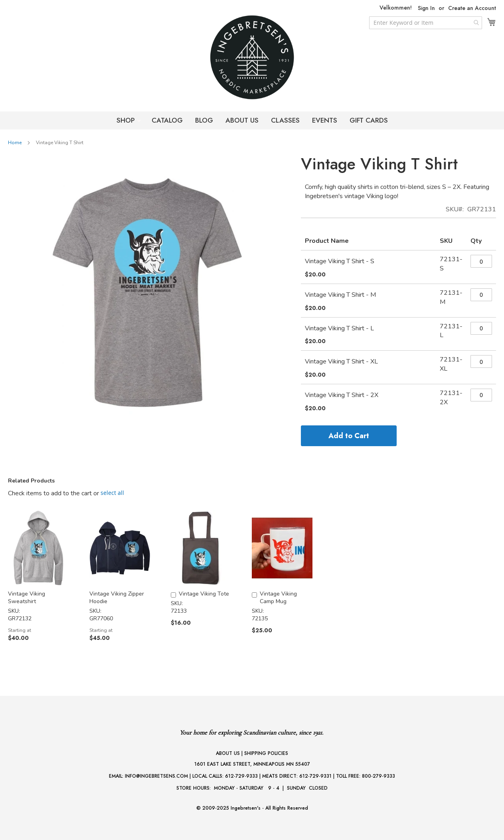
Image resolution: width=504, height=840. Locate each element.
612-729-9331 (315, 776)
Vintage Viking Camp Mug (278, 598)
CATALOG (167, 120)
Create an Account (472, 8)
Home (15, 143)
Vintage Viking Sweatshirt (27, 598)
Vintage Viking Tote (204, 594)
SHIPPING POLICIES (266, 753)
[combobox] (426, 23)
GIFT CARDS (369, 120)
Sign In (426, 8)
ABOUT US (242, 120)
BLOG (204, 120)
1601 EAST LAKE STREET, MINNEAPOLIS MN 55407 (252, 764)
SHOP (127, 120)
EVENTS (325, 120)
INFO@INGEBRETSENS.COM (156, 776)
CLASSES (285, 120)
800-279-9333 (378, 776)
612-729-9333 (241, 776)
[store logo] (252, 57)
